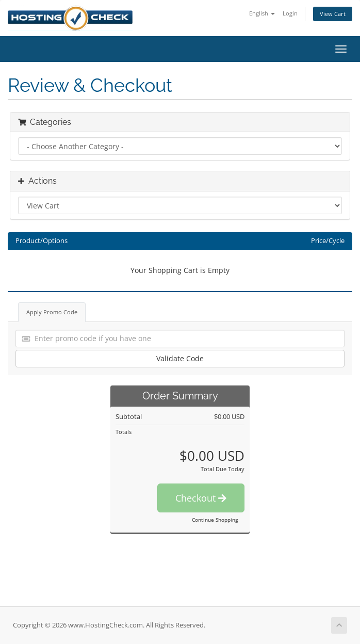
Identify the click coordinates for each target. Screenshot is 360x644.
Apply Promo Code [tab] (52, 312)
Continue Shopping (215, 520)
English (262, 13)
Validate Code (180, 358)
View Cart (333, 14)
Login (290, 13)
